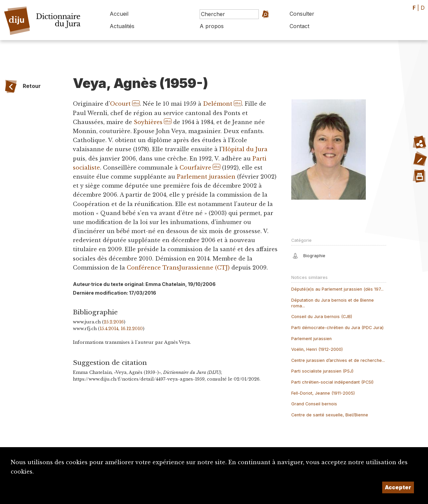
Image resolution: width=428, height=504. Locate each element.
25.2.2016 (114, 322)
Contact (299, 26)
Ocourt (120, 104)
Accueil (119, 14)
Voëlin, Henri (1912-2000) (317, 349)
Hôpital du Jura (245, 149)
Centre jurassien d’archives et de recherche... (338, 360)
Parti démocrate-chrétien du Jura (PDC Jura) (337, 328)
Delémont (218, 104)
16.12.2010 (132, 329)
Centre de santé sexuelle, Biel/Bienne (330, 415)
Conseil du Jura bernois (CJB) (322, 317)
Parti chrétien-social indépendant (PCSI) (332, 382)
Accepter (398, 487)
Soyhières (148, 122)
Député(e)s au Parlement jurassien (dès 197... (337, 289)
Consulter (302, 14)
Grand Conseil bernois (314, 404)
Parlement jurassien (206, 177)
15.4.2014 (109, 329)
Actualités (122, 26)
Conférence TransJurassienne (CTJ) (178, 268)
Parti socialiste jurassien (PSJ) (322, 371)
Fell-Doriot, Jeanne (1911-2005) (323, 393)
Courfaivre (195, 168)
